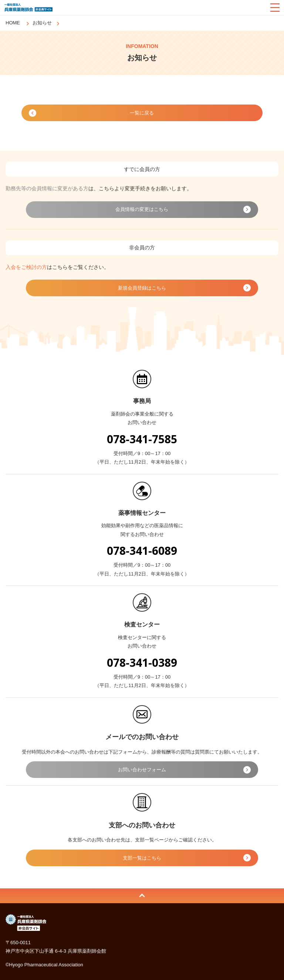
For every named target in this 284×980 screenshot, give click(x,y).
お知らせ (42, 23)
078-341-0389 (142, 663)
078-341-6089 (142, 551)
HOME (13, 23)
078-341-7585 (142, 439)
